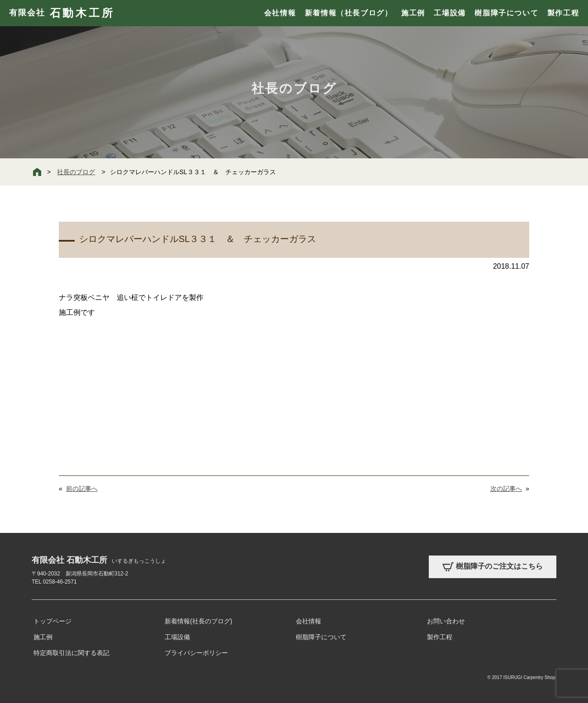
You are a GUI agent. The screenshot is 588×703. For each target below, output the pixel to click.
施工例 (413, 13)
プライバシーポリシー (196, 653)
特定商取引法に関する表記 (71, 653)
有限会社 (62, 13)
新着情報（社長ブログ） (349, 13)
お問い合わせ (446, 621)
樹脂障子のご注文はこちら (493, 567)
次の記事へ (506, 489)
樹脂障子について (506, 13)
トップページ (52, 621)
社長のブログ (76, 172)
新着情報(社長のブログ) (198, 621)
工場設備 (450, 13)
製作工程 (563, 13)
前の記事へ (82, 489)
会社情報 (280, 13)
